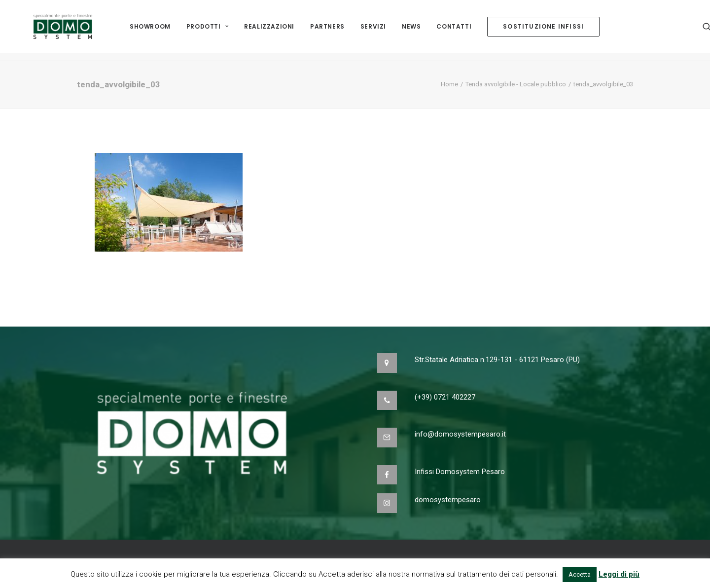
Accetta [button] (580, 574)
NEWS (411, 30)
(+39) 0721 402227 (445, 397)
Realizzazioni (269, 30)
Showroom (150, 30)
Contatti (454, 30)
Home (449, 84)
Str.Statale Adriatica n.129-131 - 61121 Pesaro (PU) (497, 360)
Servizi (373, 30)
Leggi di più (619, 574)
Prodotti (207, 30)
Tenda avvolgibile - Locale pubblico (516, 84)
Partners (327, 30)
